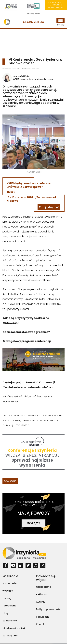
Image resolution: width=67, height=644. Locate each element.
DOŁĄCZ (34, 523)
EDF (11, 415)
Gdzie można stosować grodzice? (26, 332)
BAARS (6, 420)
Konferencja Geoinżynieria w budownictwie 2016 (34, 420)
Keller (44, 415)
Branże (60, 22)
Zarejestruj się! (49, 207)
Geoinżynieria (33, 22)
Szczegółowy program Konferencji (27, 341)
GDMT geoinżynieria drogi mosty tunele (33, 79)
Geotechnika (34, 415)
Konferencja (8, 425)
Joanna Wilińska (21, 76)
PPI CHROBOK (22, 425)
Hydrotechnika (55, 415)
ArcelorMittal (20, 415)
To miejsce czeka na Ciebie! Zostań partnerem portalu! (56, 5)
